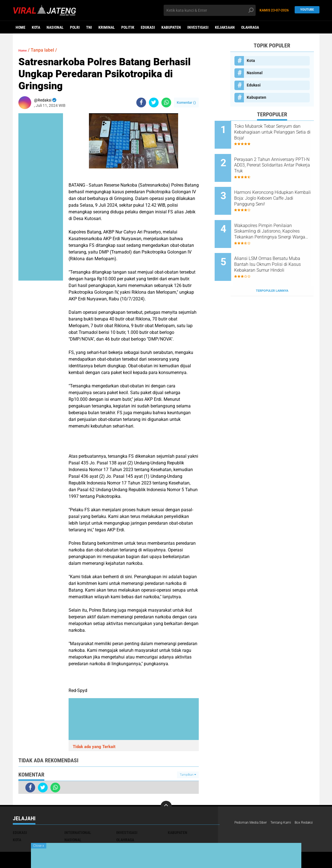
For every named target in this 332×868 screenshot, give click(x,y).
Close (39, 846)
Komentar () (186, 103)
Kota (36, 27)
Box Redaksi (245, 830)
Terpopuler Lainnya (272, 266)
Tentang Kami (288, 823)
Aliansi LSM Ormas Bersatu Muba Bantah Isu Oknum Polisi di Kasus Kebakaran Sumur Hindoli (277, 245)
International (78, 833)
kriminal (107, 27)
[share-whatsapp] (166, 103)
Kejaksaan (225, 27)
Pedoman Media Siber (253, 823)
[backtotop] (166, 806)
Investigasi (198, 27)
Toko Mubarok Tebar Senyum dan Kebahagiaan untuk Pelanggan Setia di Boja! (279, 132)
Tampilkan (188, 775)
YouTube (306, 10)
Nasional (55, 27)
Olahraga (250, 27)
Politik (128, 27)
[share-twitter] (154, 103)
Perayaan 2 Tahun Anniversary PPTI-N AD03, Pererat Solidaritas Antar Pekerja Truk (275, 160)
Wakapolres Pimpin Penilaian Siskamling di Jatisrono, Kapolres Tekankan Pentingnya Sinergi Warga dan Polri (279, 217)
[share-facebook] (141, 103)
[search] (210, 10)
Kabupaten (171, 27)
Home (20, 27)
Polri (75, 27)
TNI (89, 27)
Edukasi (148, 27)
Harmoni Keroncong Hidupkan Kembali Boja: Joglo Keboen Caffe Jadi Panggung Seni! (279, 188)
